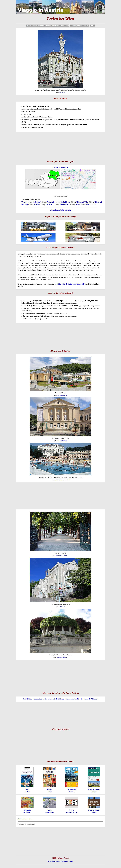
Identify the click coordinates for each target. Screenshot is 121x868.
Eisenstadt (51, 202)
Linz (88, 204)
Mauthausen (64, 204)
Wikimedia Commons (62, 555)
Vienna (24, 202)
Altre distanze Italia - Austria (61, 210)
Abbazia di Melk (82, 202)
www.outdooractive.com (62, 480)
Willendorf (37, 202)
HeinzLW (62, 607)
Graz (77, 204)
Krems (37, 204)
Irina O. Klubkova (62, 657)
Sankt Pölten (65, 202)
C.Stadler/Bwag (62, 395)
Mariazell (49, 204)
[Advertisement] (61, 145)
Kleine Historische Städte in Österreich (71, 284)
